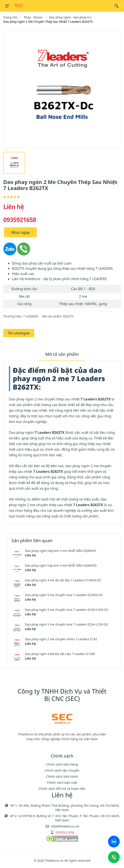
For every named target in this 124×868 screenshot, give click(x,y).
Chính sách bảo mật (62, 782)
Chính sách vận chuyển (62, 770)
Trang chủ (10, 17)
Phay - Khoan (33, 17)
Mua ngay (20, 232)
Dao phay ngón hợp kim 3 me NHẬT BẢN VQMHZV (60, 551)
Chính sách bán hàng (62, 764)
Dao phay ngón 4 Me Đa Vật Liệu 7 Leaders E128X (60, 654)
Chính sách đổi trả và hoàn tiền (62, 788)
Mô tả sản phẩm (62, 354)
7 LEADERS (31, 316)
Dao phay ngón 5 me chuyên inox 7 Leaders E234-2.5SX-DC (67, 624)
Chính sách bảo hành (62, 776)
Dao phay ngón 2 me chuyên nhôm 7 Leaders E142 (61, 639)
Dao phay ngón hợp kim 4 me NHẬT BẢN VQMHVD (61, 565)
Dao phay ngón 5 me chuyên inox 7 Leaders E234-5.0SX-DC (67, 610)
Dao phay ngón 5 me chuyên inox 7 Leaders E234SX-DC (64, 595)
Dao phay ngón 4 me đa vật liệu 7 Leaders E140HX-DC (63, 580)
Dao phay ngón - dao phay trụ (70, 17)
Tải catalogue (19, 333)
